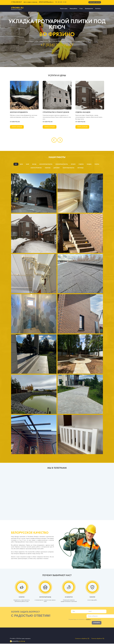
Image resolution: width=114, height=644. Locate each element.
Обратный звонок (95, 2)
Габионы (48, 168)
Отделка (81, 164)
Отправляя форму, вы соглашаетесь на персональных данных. (85, 620)
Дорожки (57, 168)
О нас (81, 9)
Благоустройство (36, 168)
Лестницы (81, 168)
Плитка (97, 164)
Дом (21, 164)
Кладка (89, 164)
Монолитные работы (46, 164)
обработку (88, 620)
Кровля (73, 164)
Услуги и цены (64, 9)
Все (16, 164)
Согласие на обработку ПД (82, 639)
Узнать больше (17, 127)
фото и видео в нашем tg (30, 2)
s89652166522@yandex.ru (46, 2)
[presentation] (54, 140)
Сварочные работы (69, 168)
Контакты (98, 9)
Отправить (97, 623)
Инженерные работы (61, 164)
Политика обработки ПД (98, 639)
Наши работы (73, 9)
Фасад (34, 164)
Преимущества (89, 9)
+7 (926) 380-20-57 (16, 2)
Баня (27, 164)
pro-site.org (22, 642)
